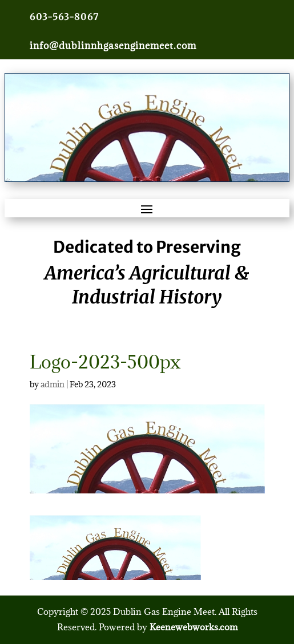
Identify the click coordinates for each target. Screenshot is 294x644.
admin (53, 384)
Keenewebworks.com (194, 627)
